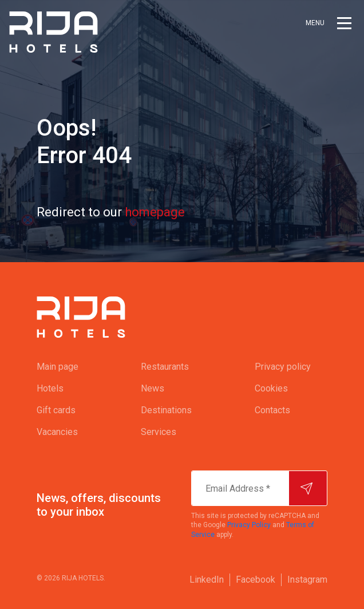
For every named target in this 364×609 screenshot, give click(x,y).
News (153, 388)
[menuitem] (66, 367)
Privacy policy (283, 367)
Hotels (50, 388)
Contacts (272, 410)
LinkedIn (207, 580)
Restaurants (165, 367)
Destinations (166, 410)
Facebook (256, 580)
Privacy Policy (249, 525)
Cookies (271, 388)
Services (159, 432)
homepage (155, 212)
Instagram (307, 580)
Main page (58, 367)
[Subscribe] (308, 488)
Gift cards (56, 410)
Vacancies (57, 432)
